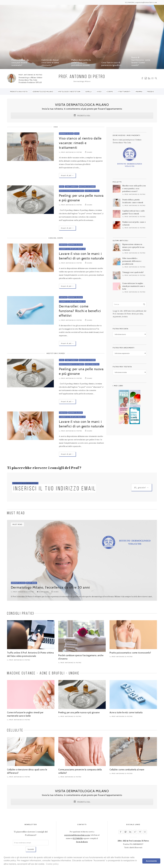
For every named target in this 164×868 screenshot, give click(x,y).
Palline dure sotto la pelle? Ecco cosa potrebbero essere (81, 63)
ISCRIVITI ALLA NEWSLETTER (25, 483)
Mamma (139, 92)
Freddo (150, 92)
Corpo (110, 92)
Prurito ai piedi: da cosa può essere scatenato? (20, 63)
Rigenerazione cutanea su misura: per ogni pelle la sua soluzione (133, 247)
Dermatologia (66, 134)
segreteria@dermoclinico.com (77, 835)
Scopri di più (67, 175)
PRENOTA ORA (82, 116)
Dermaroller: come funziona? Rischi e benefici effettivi (80, 311)
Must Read (32, 583)
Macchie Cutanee (87, 187)
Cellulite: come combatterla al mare (127, 770)
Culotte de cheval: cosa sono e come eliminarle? (50, 63)
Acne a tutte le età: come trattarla (126, 712)
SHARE (89, 152)
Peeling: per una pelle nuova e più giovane (79, 712)
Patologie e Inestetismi (70, 92)
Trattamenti (125, 92)
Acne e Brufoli (92, 191)
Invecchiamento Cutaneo (71, 191)
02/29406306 (78, 838)
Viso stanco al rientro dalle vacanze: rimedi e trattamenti (80, 143)
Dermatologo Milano (43, 92)
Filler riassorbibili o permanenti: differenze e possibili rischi (132, 261)
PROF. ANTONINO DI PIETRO (30, 75)
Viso (99, 92)
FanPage (63, 245)
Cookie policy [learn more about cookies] (52, 864)
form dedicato (82, 842)
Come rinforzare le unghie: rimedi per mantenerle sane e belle (134, 286)
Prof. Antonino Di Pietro (72, 152)
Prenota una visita (19, 92)
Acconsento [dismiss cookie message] (151, 861)
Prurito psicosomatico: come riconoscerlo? (130, 653)
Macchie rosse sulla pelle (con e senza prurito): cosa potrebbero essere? (134, 188)
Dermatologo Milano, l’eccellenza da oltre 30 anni (50, 587)
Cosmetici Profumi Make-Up (72, 249)
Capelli (89, 92)
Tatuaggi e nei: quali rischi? (133, 272)
